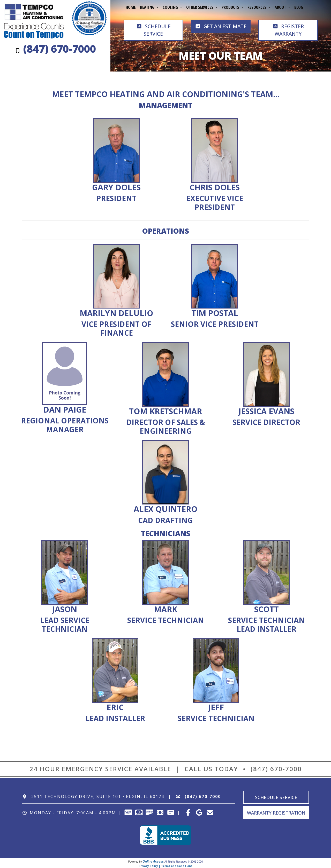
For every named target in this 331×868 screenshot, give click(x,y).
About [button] (281, 7)
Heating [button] (148, 7)
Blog (299, 7)
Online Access (153, 862)
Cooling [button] (171, 7)
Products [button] (231, 7)
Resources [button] (257, 7)
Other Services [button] (200, 7)
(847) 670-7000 (276, 769)
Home (131, 7)
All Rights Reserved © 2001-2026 (184, 862)
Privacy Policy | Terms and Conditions (165, 866)
